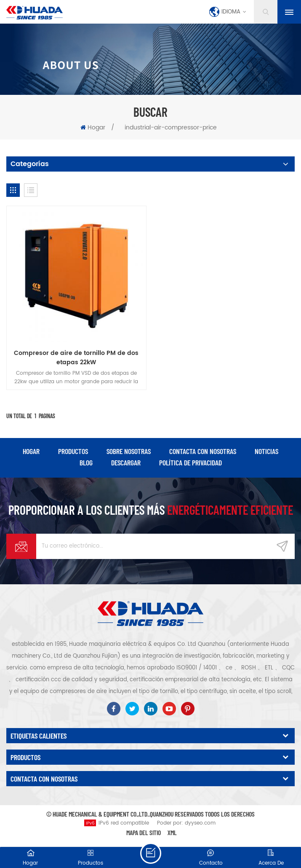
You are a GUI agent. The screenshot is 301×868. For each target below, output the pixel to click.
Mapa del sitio (144, 832)
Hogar (93, 128)
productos (73, 451)
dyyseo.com (200, 823)
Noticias (266, 451)
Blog (86, 462)
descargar (126, 462)
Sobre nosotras (129, 451)
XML (172, 832)
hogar (31, 451)
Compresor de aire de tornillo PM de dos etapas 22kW (76, 358)
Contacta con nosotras (203, 451)
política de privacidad (190, 462)
